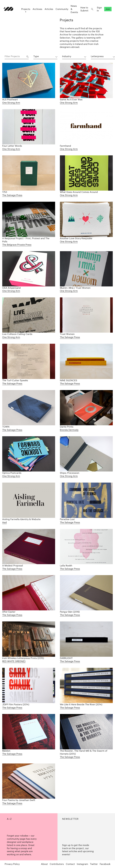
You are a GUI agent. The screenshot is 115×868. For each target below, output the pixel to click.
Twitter (94, 864)
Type (36, 56)
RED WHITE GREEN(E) (14, 661)
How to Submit (83, 10)
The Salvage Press (12, 195)
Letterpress (97, 56)
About (44, 864)
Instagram (82, 864)
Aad (4, 522)
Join (107, 11)
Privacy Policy (12, 864)
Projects (25, 11)
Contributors (57, 864)
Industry (67, 56)
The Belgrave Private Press (17, 245)
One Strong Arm (11, 103)
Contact (70, 864)
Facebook (105, 864)
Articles (48, 11)
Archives (36, 11)
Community (61, 11)
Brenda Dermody (69, 430)
